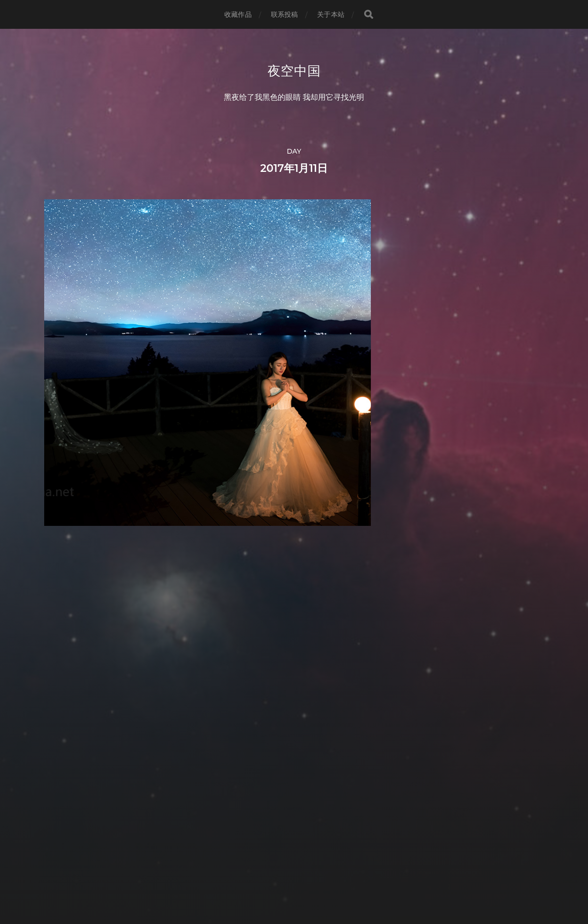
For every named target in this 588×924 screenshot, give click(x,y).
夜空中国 (294, 71)
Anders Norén (312, 882)
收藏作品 (238, 14)
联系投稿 (285, 14)
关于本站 (331, 14)
